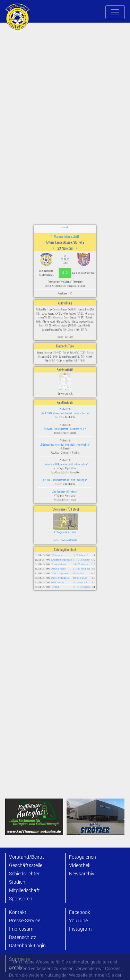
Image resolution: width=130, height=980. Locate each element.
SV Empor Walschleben (77, 520)
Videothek (80, 865)
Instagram (80, 929)
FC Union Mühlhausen (60, 517)
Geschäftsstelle (26, 865)
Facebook (80, 912)
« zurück (65, 282)
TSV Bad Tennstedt (75, 527)
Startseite (19, 959)
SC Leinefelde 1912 (75, 530)
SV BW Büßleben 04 (76, 511)
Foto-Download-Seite (65, 500)
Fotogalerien (83, 857)
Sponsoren (21, 899)
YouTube (78, 921)
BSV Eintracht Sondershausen (63, 514)
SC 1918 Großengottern (77, 533)
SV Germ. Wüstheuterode (62, 527)
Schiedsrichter (24, 874)
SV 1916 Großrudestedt (77, 514)
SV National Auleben (60, 520)
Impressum (21, 929)
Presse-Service (25, 921)
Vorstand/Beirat (27, 857)
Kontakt (18, 912)
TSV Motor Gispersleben (61, 524)
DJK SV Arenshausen (76, 517)
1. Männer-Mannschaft (65, 288)
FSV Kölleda (58, 533)
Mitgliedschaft (24, 890)
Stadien (17, 882)
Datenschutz (23, 937)
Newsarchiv (82, 874)
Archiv (16, 968)
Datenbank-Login (27, 946)
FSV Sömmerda (59, 511)
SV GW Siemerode (60, 530)
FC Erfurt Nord (74, 524)
